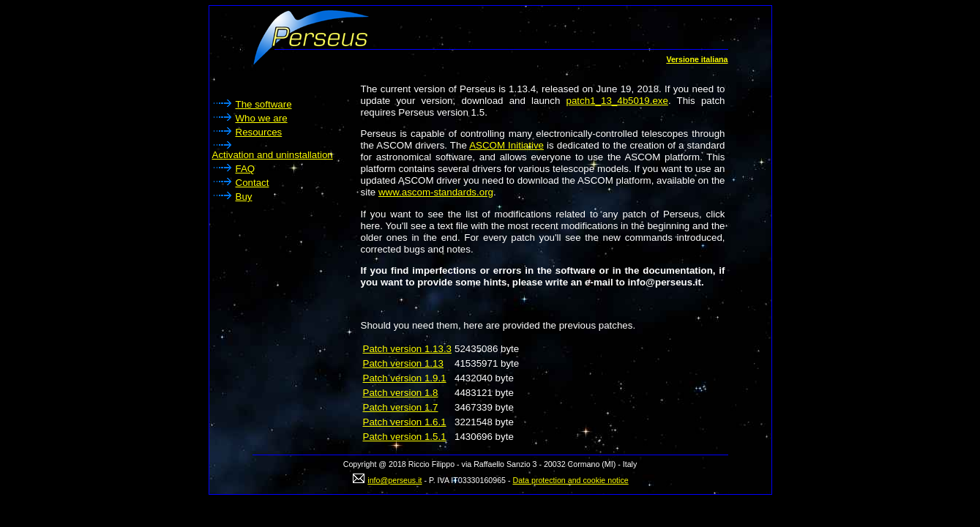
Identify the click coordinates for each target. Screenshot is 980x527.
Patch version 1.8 (401, 393)
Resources (259, 132)
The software (264, 104)
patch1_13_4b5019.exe (617, 101)
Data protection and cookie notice (571, 480)
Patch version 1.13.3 (408, 349)
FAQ (246, 169)
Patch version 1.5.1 (405, 437)
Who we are (262, 118)
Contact (253, 183)
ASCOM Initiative (506, 145)
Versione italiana (697, 59)
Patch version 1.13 (403, 363)
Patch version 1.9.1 (405, 378)
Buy (244, 197)
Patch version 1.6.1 (405, 422)
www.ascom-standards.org (436, 192)
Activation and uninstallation (273, 155)
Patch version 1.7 (401, 407)
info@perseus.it (394, 480)
